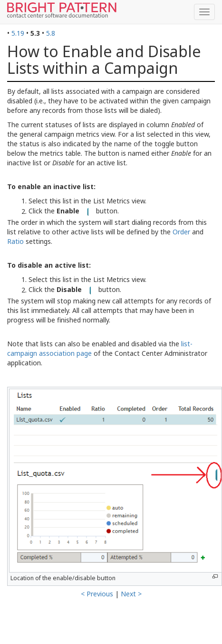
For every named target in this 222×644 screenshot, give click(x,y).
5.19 (18, 33)
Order (181, 232)
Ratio (15, 241)
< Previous (97, 594)
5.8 (51, 33)
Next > (131, 594)
